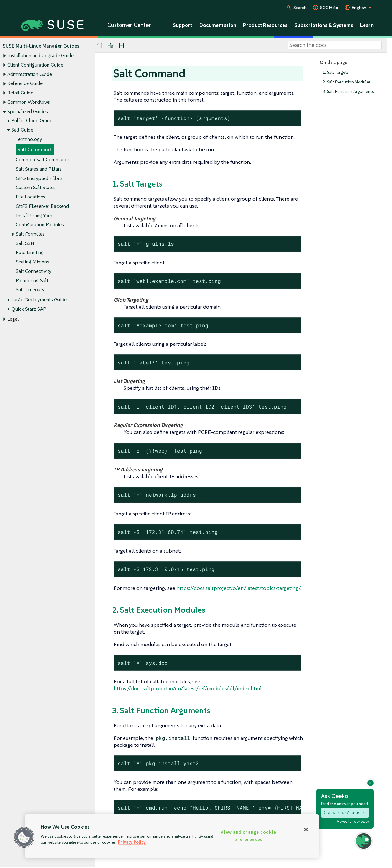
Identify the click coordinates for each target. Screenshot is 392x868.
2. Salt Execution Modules (346, 82)
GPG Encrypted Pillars (39, 178)
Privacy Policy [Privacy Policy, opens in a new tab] (132, 842)
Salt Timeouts (30, 290)
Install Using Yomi (35, 216)
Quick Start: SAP (29, 309)
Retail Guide (20, 93)
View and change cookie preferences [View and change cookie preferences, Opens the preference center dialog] (248, 836)
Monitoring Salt (32, 281)
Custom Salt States (36, 188)
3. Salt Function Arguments (348, 92)
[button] (24, 837)
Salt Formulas (30, 234)
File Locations (31, 197)
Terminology (29, 139)
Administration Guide (30, 74)
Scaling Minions (32, 262)
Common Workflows (29, 102)
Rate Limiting (30, 253)
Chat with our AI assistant (345, 813)
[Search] (335, 45)
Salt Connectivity (34, 271)
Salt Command (34, 150)
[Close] (306, 830)
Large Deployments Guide (39, 300)
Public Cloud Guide (32, 121)
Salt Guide (22, 130)
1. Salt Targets (335, 72)
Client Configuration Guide (35, 65)
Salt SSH (25, 243)
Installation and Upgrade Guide (40, 56)
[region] (172, 836)
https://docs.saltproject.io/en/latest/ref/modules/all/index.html (188, 688)
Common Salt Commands (43, 160)
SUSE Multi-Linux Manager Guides (41, 46)
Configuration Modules (40, 225)
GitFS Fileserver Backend (42, 206)
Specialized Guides (28, 111)
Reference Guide (25, 84)
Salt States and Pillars (39, 169)
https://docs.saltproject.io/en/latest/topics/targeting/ (238, 588)
